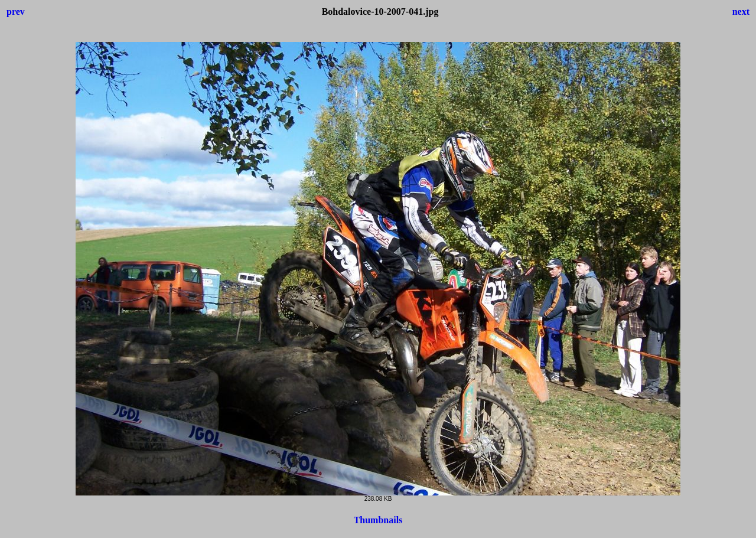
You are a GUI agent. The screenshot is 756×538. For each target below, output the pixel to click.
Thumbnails (378, 520)
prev (16, 12)
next (741, 12)
